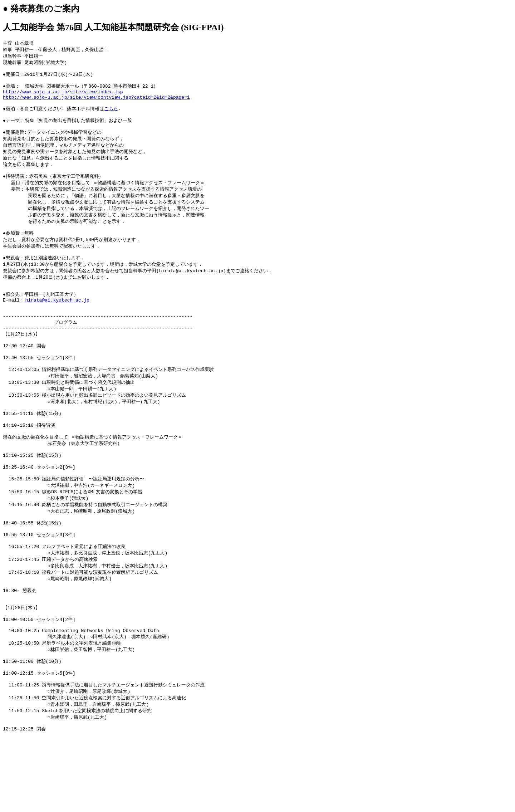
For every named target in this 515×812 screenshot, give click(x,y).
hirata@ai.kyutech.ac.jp (57, 324)
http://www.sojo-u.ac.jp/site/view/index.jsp (63, 97)
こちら (111, 116)
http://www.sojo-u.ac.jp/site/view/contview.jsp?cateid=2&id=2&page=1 (96, 103)
